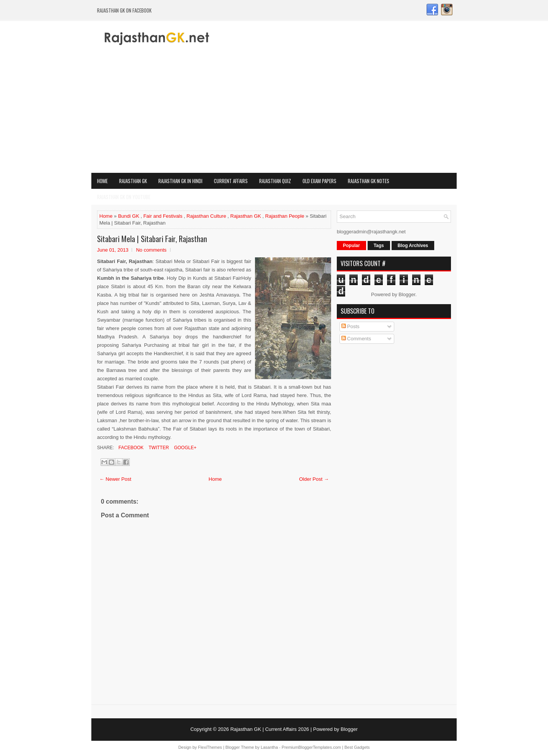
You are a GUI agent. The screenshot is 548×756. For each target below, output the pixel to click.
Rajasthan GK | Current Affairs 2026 (270, 729)
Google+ (185, 448)
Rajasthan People (285, 216)
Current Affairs (231, 181)
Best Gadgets (357, 747)
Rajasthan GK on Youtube (124, 197)
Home (102, 181)
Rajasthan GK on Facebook (124, 10)
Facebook (130, 448)
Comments (356, 339)
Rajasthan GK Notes (369, 181)
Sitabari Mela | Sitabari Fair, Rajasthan (152, 239)
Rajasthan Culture (206, 216)
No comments (151, 250)
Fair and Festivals (163, 216)
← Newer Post (115, 479)
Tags (379, 246)
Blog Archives (413, 246)
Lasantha (269, 747)
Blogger (407, 294)
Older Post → (314, 479)
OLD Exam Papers (319, 181)
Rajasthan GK (133, 181)
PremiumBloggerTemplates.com (311, 747)
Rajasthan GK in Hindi (180, 181)
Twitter (158, 448)
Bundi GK (129, 216)
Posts (350, 326)
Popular (351, 246)
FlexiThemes (210, 747)
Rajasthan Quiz (275, 181)
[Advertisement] (274, 116)
